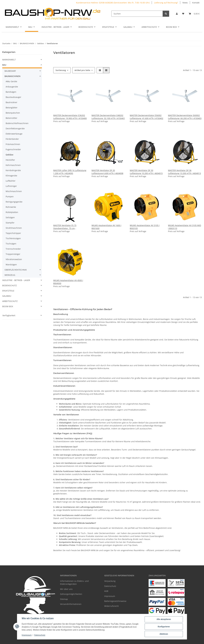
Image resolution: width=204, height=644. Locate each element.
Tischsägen (11, 244)
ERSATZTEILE (8, 291)
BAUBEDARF (10, 71)
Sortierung (61, 70)
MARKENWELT (9, 60)
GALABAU (7, 296)
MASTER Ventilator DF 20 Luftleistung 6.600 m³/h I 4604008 (107, 172)
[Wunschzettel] (183, 14)
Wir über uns (66, 589)
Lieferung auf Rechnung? (166, 3)
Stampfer (10, 223)
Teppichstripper (13, 233)
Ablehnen (164, 634)
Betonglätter (12, 108)
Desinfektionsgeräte (15, 128)
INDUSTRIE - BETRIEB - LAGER (16, 280)
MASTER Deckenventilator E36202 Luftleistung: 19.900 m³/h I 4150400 (70, 117)
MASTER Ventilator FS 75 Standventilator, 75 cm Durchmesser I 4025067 (65, 227)
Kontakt (196, 3)
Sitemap (64, 599)
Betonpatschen (13, 113)
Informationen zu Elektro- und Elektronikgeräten (74, 582)
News (185, 3)
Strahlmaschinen (14, 228)
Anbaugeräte (12, 87)
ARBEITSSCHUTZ (10, 301)
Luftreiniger (11, 186)
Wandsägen (11, 265)
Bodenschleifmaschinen (17, 123)
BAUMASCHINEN (12, 76)
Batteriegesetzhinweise (115, 601)
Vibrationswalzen (14, 259)
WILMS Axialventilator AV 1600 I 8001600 (106, 227)
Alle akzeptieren (164, 619)
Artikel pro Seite (82, 70)
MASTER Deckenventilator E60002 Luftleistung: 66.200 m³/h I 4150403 (185, 117)
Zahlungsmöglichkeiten (71, 594)
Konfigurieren (164, 627)
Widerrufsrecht (111, 606)
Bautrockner (11, 102)
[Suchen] (137, 14)
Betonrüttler (11, 118)
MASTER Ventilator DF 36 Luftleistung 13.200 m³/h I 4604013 (184, 172)
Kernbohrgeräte (13, 170)
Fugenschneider (13, 149)
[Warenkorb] (194, 14)
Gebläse (9, 155)
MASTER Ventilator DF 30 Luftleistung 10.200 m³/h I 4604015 (146, 172)
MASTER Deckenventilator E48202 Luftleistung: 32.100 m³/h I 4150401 (108, 117)
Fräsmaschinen (13, 144)
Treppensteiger (13, 254)
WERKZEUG (10, 275)
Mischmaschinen (14, 191)
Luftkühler (11, 181)
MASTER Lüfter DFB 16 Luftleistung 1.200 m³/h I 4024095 (70, 172)
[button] (177, 14)
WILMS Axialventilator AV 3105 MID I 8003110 (185, 227)
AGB (106, 591)
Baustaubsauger (13, 97)
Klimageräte (11, 176)
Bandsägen (11, 92)
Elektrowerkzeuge (14, 134)
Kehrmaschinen (13, 165)
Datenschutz (40, 635)
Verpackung (110, 581)
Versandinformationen (71, 604)
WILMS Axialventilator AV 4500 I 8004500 (68, 282)
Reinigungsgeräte (14, 202)
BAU (4, 65)
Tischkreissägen (13, 238)
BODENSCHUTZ (9, 285)
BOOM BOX (8, 306)
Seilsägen (10, 217)
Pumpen (10, 196)
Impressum (27, 635)
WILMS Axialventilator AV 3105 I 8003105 (145, 227)
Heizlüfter (10, 160)
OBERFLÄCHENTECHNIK (16, 270)
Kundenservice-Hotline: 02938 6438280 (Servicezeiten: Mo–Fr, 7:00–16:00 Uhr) (113, 3)
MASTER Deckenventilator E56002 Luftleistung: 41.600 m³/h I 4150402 (146, 117)
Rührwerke (11, 207)
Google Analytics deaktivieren (80, 640)
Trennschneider (13, 249)
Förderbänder (12, 139)
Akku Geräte (11, 81)
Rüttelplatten (12, 212)
